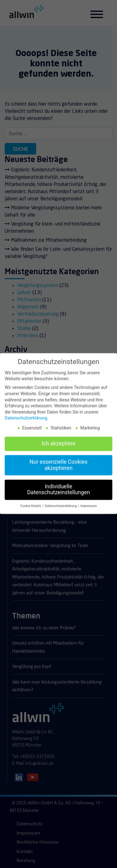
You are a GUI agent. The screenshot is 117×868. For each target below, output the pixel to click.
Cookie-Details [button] (31, 503)
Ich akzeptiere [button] (58, 441)
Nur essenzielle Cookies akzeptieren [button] (59, 462)
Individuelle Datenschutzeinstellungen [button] (58, 487)
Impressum (89, 503)
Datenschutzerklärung (26, 415)
